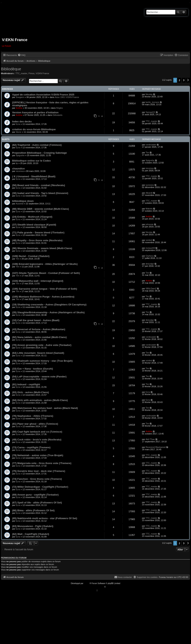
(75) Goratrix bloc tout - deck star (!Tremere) (39, 471)
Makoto (149, 209)
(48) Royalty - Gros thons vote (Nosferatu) (37, 240)
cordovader (151, 145)
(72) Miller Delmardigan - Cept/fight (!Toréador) (40, 487)
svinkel (149, 240)
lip (17, 163)
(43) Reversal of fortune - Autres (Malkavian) (39, 329)
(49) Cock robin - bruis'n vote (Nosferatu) (37, 440)
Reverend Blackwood (156, 447)
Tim (147, 153)
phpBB (87, 583)
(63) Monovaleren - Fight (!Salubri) (33, 526)
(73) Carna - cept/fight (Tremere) (31, 447)
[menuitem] (22, 55)
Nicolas (149, 94)
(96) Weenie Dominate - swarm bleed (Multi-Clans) (42, 248)
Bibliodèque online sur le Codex (31, 161)
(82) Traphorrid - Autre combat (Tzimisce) (37, 145)
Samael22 (150, 112)
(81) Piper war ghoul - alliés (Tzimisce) (35, 424)
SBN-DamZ (151, 288)
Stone (19, 132)
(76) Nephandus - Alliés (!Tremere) (33, 416)
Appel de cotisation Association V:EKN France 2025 (43, 95)
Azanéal (20, 204)
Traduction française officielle (91, 587)
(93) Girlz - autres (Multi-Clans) (30, 392)
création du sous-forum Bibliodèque (34, 129)
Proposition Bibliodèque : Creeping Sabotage (39, 153)
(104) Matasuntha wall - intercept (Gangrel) (38, 281)
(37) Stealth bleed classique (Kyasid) (34, 225)
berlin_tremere (152, 102)
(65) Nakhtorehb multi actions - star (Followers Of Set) (45, 518)
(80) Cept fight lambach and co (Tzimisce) (37, 432)
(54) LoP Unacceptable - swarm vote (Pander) (39, 377)
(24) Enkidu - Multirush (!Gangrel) (32, 217)
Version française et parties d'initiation (35, 112)
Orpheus (150, 256)
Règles (59, 108)
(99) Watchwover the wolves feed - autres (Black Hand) (45, 408)
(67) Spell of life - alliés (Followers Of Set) (37, 503)
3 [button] (184, 80)
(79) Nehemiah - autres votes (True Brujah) (38, 455)
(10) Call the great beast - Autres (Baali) (36, 320)
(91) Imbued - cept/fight (26, 384)
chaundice (18, 169)
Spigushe (20, 155)
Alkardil (149, 193)
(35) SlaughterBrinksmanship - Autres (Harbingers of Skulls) (48, 312)
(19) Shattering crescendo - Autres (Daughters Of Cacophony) (49, 305)
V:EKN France (42, 73)
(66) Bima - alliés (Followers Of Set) (33, 510)
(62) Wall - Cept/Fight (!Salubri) (31, 534)
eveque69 (150, 248)
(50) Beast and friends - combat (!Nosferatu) (39, 185)
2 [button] (179, 80)
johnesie (150, 224)
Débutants (58, 115)
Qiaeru (109, 587)
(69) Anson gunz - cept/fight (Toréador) (35, 495)
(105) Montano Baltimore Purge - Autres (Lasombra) (43, 297)
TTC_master (21, 73)
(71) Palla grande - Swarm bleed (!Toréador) (38, 232)
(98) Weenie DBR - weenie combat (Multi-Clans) (40, 209)
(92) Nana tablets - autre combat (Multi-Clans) (39, 337)
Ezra (18, 124)
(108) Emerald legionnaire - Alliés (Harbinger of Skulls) (45, 264)
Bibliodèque (11, 69)
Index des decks (22, 121)
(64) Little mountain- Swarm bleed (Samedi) (38, 353)
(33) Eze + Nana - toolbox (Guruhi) (33, 369)
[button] (188, 80)
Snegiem (20, 97)
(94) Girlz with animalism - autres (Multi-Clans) (40, 400)
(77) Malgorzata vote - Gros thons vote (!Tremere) (42, 463)
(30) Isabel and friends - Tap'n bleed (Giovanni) (40, 193)
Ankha (19, 108)
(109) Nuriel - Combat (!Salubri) (31, 256)
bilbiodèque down (23, 201)
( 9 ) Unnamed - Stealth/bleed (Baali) (34, 176)
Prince (31, 73)
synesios (150, 185)
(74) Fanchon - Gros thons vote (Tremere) (37, 479)
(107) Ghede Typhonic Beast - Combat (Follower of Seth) (46, 273)
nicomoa (20, 171)
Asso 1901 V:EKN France (67, 97)
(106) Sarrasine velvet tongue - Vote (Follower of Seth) (45, 289)
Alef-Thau (150, 439)
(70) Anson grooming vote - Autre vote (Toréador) (42, 345)
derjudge (150, 264)
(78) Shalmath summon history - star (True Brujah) (42, 361)
